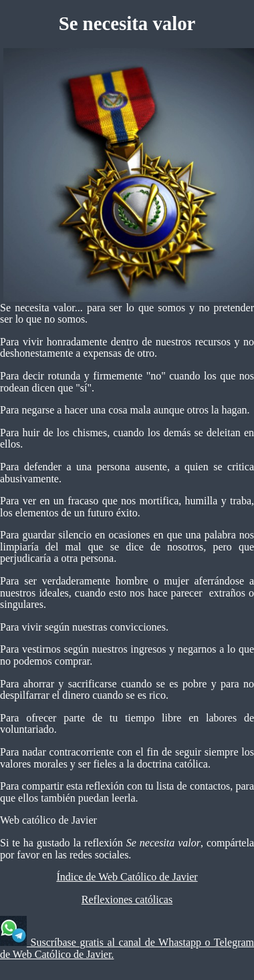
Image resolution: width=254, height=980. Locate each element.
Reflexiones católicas (127, 900)
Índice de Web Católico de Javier (127, 877)
